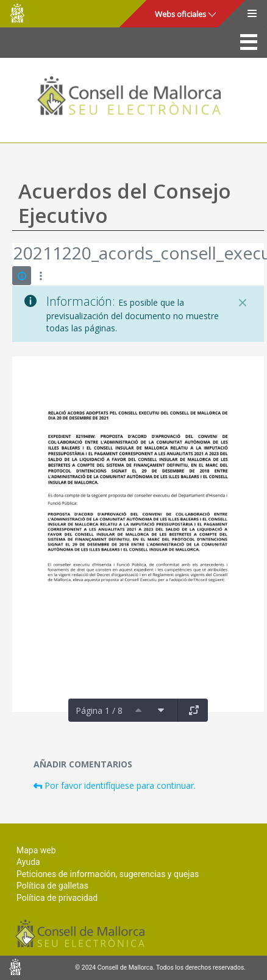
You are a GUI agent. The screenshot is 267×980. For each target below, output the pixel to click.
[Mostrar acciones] (41, 276)
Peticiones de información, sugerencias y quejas (108, 874)
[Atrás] (13, 255)
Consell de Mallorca (17, 13)
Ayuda (28, 862)
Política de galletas (52, 886)
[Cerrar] (243, 303)
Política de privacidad (57, 898)
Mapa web (36, 850)
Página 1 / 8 (99, 710)
